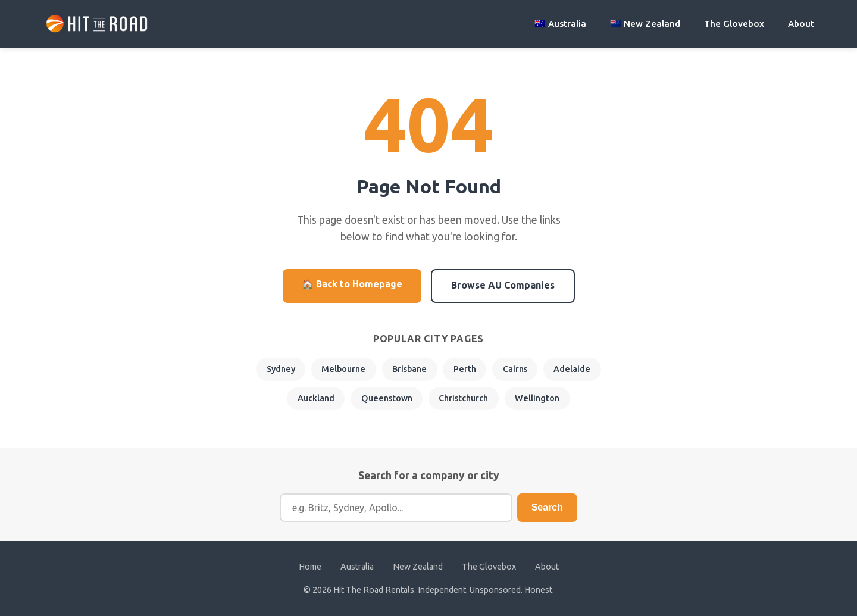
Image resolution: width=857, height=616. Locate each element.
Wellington (537, 398)
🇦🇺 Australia (560, 24)
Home (310, 567)
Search (547, 507)
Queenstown (387, 398)
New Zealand (418, 567)
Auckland (316, 398)
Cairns (515, 369)
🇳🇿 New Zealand (645, 24)
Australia (357, 567)
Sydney (281, 369)
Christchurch (463, 398)
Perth (465, 369)
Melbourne (343, 369)
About (801, 24)
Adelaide (572, 369)
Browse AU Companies (503, 285)
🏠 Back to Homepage (352, 284)
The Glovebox (734, 24)
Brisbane (409, 369)
